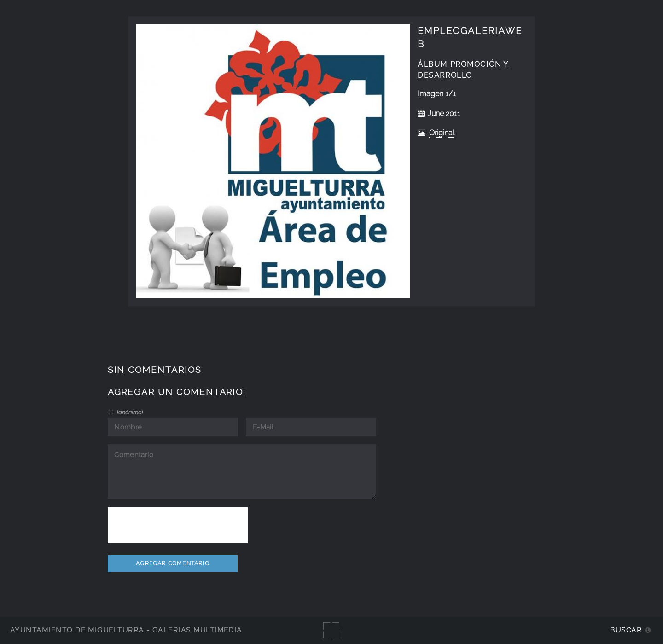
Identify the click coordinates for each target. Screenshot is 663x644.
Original (442, 133)
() (129, 412)
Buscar (626, 630)
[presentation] (178, 525)
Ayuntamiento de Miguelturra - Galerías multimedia (126, 630)
